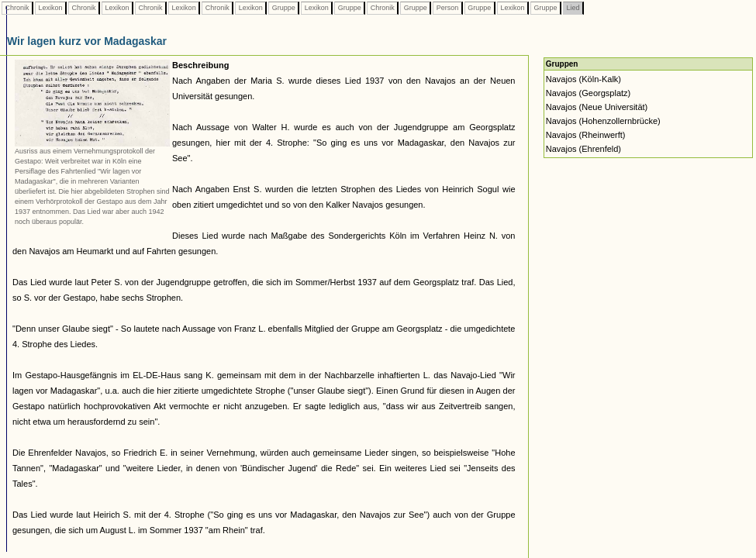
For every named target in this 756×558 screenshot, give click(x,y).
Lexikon (50, 8)
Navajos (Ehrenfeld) (583, 149)
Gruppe (283, 8)
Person (447, 8)
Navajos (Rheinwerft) (586, 135)
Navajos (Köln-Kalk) (583, 79)
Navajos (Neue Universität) (597, 107)
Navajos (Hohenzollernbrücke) (603, 121)
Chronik (17, 8)
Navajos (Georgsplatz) (588, 93)
